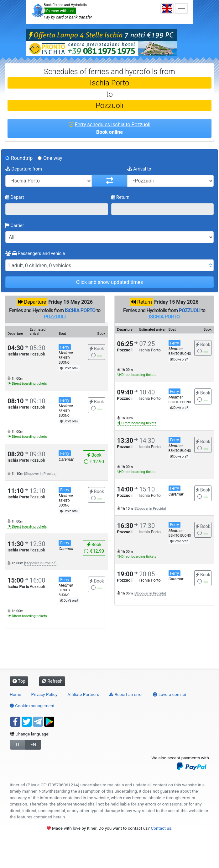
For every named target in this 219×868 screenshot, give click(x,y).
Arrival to (139, 169)
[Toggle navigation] (181, 8)
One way (53, 158)
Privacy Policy (44, 694)
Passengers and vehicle (35, 254)
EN (33, 745)
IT (18, 745)
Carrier (15, 226)
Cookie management (32, 706)
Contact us (161, 828)
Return (120, 197)
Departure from (24, 169)
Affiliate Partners (83, 694)
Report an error (126, 694)
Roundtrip (22, 158)
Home (16, 694)
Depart (15, 197)
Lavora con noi (169, 694)
